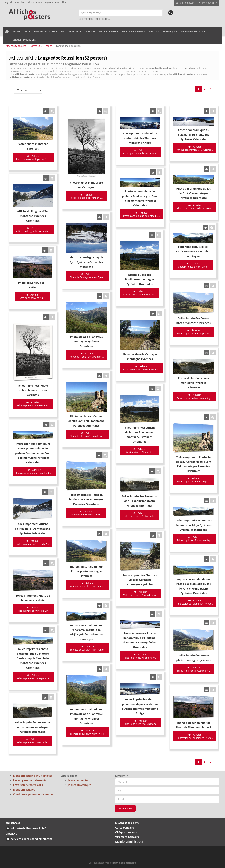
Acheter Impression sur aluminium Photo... (34, 409)
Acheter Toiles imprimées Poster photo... (162, 297)
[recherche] (171, 13)
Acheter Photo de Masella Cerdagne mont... (120, 328)
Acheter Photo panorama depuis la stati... (119, 152)
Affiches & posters (16, 46)
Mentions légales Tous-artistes (33, 776)
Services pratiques (25, 40)
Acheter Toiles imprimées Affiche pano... (119, 557)
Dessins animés (109, 31)
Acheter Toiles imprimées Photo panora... (33, 574)
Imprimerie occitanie (124, 863)
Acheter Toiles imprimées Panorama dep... (163, 462)
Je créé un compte (79, 785)
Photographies (71, 31)
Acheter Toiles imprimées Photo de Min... (33, 520)
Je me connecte (78, 780)
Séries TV (90, 31)
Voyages (35, 46)
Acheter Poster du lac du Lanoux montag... (163, 349)
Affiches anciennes (133, 31)
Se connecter (185, 3)
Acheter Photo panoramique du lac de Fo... (163, 195)
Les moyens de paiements (30, 780)
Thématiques (21, 31)
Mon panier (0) (208, 3)
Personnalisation (193, 31)
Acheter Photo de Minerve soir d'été (32, 269)
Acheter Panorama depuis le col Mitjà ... (161, 242)
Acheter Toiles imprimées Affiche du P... (32, 467)
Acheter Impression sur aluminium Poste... (77, 501)
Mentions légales (24, 790)
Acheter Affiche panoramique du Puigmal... (163, 148)
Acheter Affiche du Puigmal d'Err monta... (33, 216)
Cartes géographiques (163, 31)
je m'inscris (125, 808)
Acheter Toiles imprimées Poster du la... (118, 443)
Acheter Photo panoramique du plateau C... (120, 202)
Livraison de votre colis (28, 785)
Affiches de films (45, 31)
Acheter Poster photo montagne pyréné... (33, 158)
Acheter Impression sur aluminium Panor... (77, 550)
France (48, 46)
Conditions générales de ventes (33, 794)
